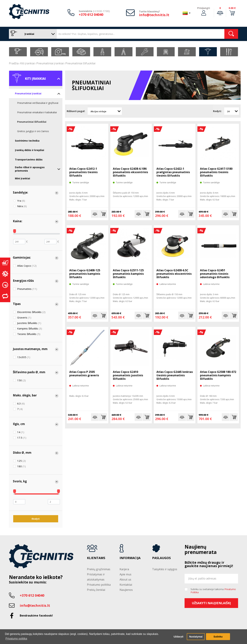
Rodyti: (217, 111)
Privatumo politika (99, 585)
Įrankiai (32, 34)
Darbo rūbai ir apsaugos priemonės (38, 169)
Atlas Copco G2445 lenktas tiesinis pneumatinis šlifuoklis (175, 375)
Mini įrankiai (22, 178)
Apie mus (125, 574)
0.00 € (232, 8)
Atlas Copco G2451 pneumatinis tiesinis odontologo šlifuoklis (215, 274)
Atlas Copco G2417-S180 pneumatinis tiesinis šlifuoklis (216, 172)
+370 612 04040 (91, 14)
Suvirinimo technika (27, 141)
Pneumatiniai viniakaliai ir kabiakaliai (37, 112)
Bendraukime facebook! (36, 616)
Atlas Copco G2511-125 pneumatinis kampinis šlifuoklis (128, 274)
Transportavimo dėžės (29, 159)
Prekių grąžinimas (99, 569)
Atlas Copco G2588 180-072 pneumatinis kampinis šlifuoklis (218, 375)
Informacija (130, 558)
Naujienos (126, 590)
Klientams (96, 558)
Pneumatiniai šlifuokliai (80, 63)
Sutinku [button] (218, 637)
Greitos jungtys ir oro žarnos (33, 131)
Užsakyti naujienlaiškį (211, 603)
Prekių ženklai (96, 590)
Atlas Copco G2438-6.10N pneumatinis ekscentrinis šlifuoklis (130, 172)
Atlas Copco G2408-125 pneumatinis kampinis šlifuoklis (85, 274)
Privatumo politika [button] (16, 639)
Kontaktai (126, 585)
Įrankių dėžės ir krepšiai (30, 150)
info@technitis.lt (154, 15)
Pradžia (14, 63)
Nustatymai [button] (196, 637)
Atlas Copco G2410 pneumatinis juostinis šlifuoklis (128, 375)
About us (125, 579)
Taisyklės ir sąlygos (165, 569)
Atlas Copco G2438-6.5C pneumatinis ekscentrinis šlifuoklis (174, 274)
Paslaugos (161, 558)
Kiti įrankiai (27, 63)
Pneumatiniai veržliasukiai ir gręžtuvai (38, 103)
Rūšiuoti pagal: (76, 111)
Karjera (124, 569)
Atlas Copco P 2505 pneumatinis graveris (84, 374)
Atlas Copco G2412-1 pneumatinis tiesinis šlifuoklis (83, 172)
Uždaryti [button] (178, 637)
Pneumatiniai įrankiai (50, 63)
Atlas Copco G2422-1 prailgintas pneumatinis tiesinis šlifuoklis (173, 172)
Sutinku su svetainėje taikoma (213, 591)
